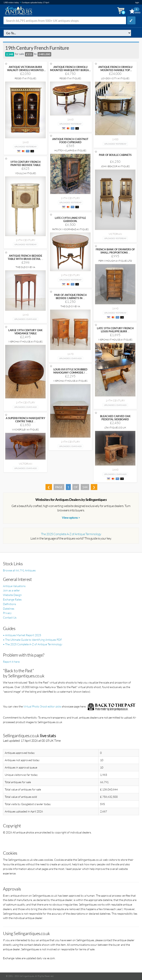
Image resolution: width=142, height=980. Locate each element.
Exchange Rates (12, 599)
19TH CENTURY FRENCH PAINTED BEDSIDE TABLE (25, 163)
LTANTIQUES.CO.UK (115, 428)
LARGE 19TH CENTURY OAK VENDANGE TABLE (25, 332)
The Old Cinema (25, 267)
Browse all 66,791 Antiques (19, 570)
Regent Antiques (25, 78)
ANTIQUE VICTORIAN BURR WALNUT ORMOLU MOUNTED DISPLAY (25, 70)
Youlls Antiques (26, 173)
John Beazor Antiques (115, 166)
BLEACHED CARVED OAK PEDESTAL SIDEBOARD (115, 418)
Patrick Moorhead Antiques (70, 229)
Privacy (7, 613)
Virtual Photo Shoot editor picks (42, 707)
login (137, 2)
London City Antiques (115, 78)
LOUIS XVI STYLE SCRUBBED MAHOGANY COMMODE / (70, 371)
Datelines (9, 609)
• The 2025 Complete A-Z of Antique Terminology (33, 644)
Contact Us (10, 617)
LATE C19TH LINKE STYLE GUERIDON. (70, 219)
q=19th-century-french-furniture (67, 33)
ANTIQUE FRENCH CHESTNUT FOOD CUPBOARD (70, 141)
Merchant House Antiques (115, 340)
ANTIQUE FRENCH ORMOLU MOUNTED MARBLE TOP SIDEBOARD (115, 70)
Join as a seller (11, 590)
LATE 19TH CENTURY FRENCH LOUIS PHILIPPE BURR (115, 330)
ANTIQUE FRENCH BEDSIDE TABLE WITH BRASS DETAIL (25, 257)
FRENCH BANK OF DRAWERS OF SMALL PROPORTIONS (115, 251)
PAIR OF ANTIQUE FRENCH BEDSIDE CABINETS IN (70, 296)
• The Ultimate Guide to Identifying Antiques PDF (32, 640)
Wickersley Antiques (25, 429)
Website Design (12, 595)
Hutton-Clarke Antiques (70, 150)
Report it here (11, 662)
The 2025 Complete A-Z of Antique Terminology (71, 534)
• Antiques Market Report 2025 (22, 635)
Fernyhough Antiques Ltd (115, 261)
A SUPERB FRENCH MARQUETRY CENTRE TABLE (26, 420)
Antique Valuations (14, 586)
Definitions (9, 604)
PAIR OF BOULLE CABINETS (115, 155)
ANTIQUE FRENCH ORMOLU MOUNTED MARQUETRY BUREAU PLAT (70, 70)
